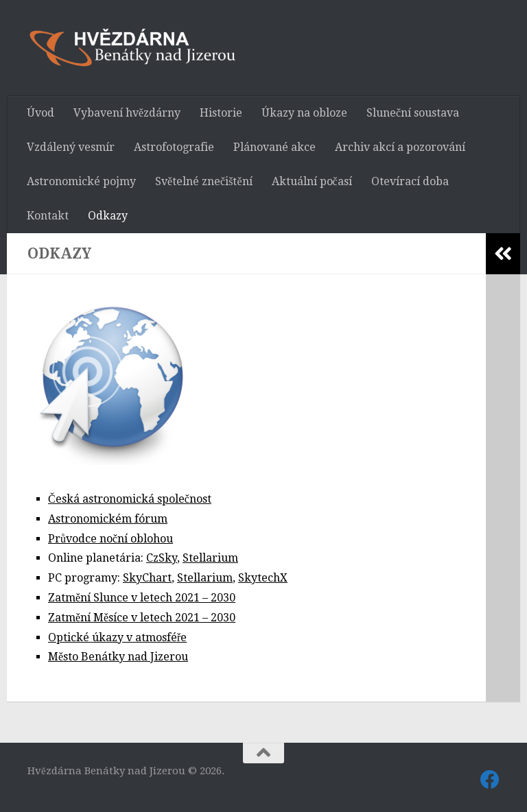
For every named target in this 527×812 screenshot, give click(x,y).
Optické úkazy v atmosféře (117, 637)
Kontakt (48, 216)
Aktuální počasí (312, 181)
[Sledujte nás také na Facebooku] (490, 780)
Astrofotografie (174, 147)
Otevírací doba (410, 181)
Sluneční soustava (413, 113)
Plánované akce (274, 147)
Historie (221, 113)
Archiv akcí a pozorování (400, 147)
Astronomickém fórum (108, 519)
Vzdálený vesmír (71, 147)
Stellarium (210, 558)
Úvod (40, 113)
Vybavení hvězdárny (127, 113)
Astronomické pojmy (81, 181)
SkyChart (147, 578)
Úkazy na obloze (304, 113)
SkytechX (263, 578)
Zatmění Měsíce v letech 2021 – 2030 (142, 618)
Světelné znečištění (204, 181)
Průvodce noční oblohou (110, 539)
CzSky (162, 558)
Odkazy (108, 216)
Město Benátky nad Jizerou (118, 657)
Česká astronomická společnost (130, 499)
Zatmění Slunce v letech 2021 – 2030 (142, 598)
